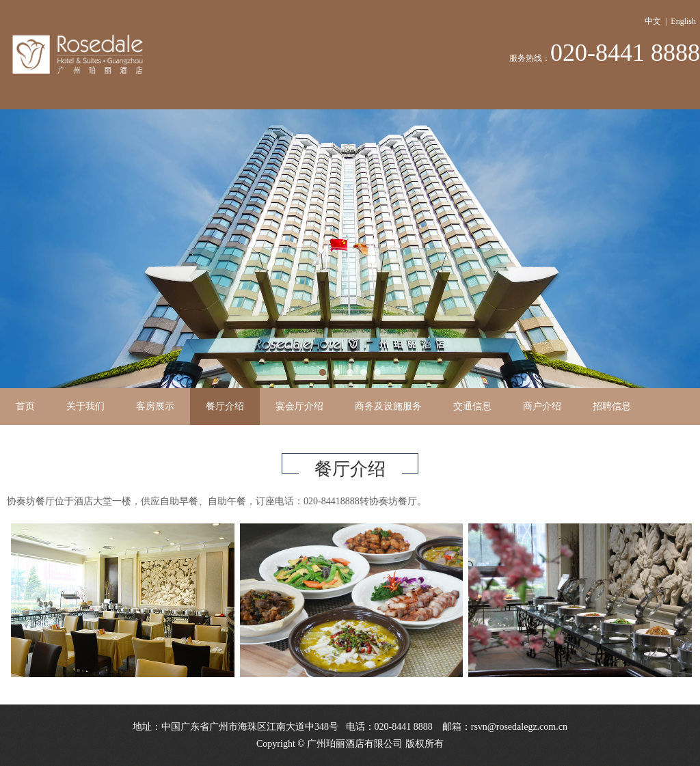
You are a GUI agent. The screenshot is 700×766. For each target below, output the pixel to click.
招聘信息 (612, 406)
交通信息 (472, 406)
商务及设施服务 (388, 406)
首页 (25, 406)
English (683, 21)
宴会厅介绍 (299, 406)
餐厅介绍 (225, 406)
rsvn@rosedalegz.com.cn (519, 727)
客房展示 (155, 406)
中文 (653, 21)
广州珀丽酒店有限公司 (355, 744)
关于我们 (85, 406)
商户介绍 (542, 406)
